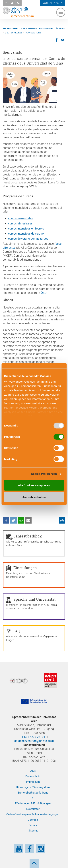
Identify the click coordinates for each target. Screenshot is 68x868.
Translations (33, 33)
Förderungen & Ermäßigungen (33, 803)
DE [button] (5, 3)
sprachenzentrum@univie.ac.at (34, 741)
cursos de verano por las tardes (28, 239)
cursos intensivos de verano (26, 234)
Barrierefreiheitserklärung (33, 793)
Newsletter (33, 809)
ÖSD (44, 293)
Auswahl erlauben (34, 497)
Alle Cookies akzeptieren (34, 485)
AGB (33, 771)
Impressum (33, 782)
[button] (12, 3)
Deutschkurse (14, 33)
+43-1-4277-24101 (33, 737)
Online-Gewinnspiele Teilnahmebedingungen (33, 814)
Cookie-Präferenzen (44, 474)
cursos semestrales (20, 218)
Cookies (33, 820)
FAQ (33, 798)
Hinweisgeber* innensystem (33, 787)
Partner (33, 825)
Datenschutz (33, 776)
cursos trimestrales (20, 223)
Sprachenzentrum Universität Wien (43, 28)
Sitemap (33, 831)
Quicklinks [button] (51, 3)
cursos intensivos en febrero (26, 229)
